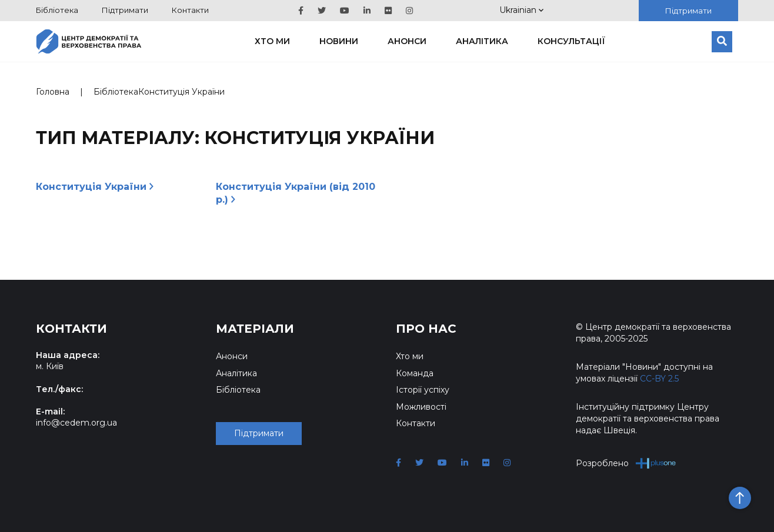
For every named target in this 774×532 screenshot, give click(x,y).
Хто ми (272, 41)
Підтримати (125, 10)
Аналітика (482, 41)
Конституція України (95, 187)
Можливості (421, 407)
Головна (53, 92)
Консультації (571, 41)
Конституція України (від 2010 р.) (296, 193)
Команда (415, 373)
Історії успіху (423, 390)
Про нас (426, 329)
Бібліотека (57, 10)
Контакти (190, 10)
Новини (339, 41)
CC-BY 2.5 (659, 379)
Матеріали (255, 329)
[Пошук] (722, 42)
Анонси (407, 41)
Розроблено (626, 463)
